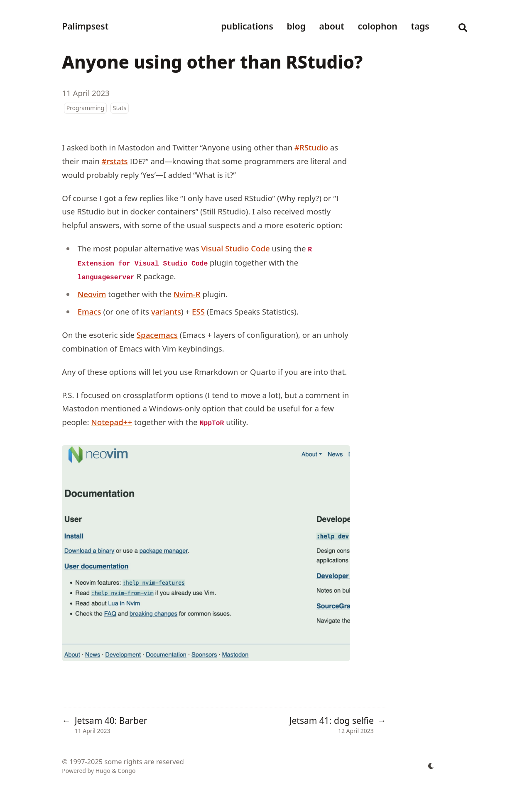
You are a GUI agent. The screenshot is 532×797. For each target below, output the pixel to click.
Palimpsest (85, 26)
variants (166, 311)
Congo (126, 771)
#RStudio (311, 147)
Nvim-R (187, 294)
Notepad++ (112, 422)
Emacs (89, 311)
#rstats (115, 161)
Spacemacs (157, 335)
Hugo (103, 771)
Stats (120, 108)
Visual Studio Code (235, 248)
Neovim (92, 294)
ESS (198, 311)
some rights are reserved (144, 762)
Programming (85, 108)
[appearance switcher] (431, 766)
